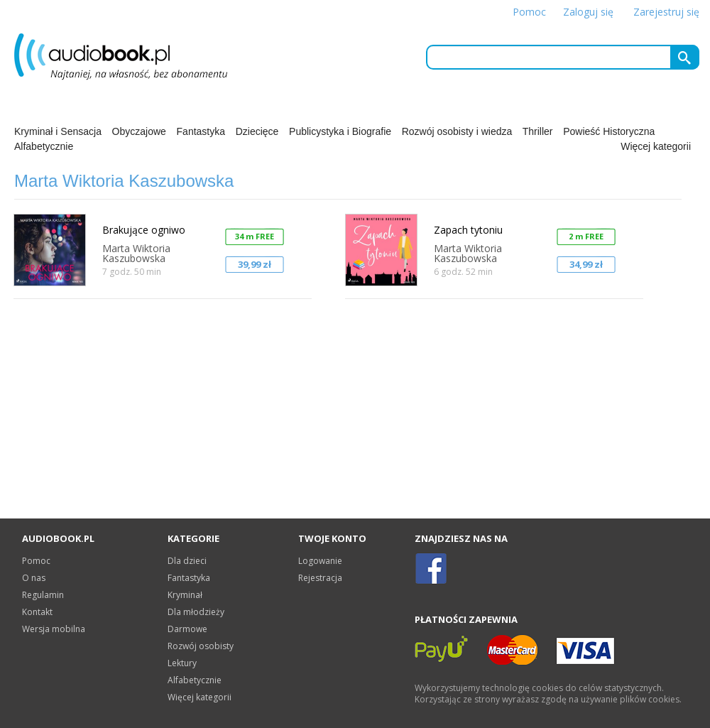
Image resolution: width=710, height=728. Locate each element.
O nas (34, 578)
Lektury (182, 663)
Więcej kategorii (656, 146)
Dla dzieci (187, 561)
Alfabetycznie (44, 146)
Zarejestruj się (666, 12)
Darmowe (187, 629)
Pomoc (529, 12)
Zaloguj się (588, 12)
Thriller (538, 131)
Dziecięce (257, 131)
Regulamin (43, 595)
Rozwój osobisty (201, 646)
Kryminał (185, 595)
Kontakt (37, 612)
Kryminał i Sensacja (58, 131)
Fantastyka (201, 131)
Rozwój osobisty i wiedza (457, 131)
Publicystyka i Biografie (340, 131)
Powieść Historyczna (609, 131)
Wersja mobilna (54, 629)
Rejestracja (320, 578)
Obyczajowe (139, 131)
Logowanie (320, 561)
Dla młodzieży (196, 612)
